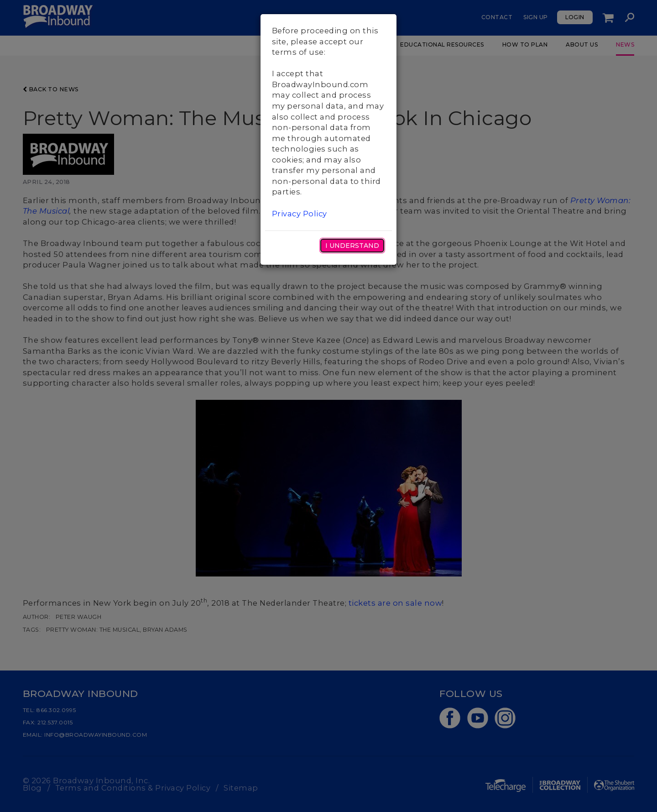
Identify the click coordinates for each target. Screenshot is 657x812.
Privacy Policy (300, 214)
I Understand (352, 246)
